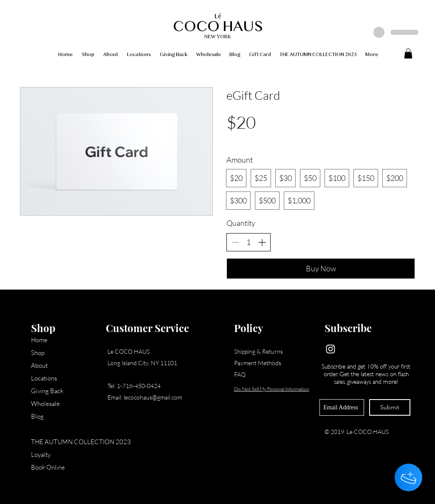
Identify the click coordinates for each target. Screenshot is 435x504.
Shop (38, 353)
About (39, 365)
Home (39, 340)
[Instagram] (330, 349)
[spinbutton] (249, 242)
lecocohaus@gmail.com (153, 397)
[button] (408, 53)
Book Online (48, 467)
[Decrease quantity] (235, 242)
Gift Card (44, 429)
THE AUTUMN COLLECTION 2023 (65, 442)
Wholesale (45, 404)
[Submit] (390, 407)
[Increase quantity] (262, 242)
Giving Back (47, 391)
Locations (44, 378)
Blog (37, 416)
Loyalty (41, 455)
